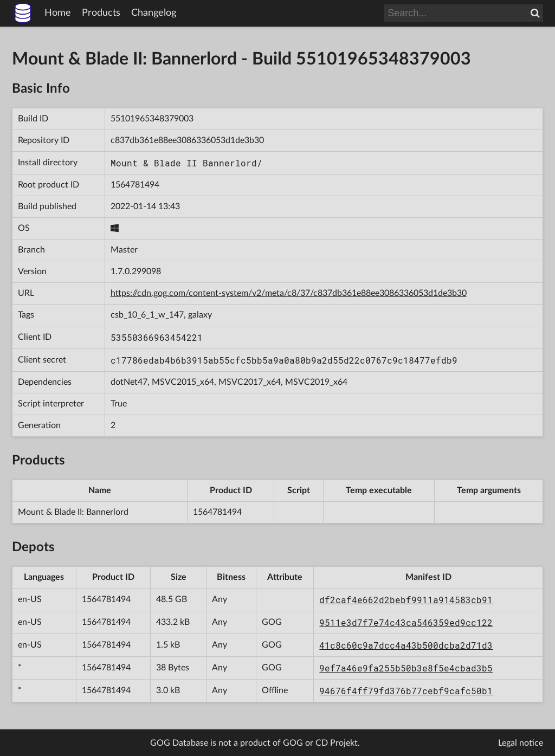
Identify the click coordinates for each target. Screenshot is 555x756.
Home (58, 13)
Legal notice (521, 743)
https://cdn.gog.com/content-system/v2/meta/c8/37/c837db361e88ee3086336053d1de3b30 (289, 293)
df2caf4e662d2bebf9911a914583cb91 (406, 600)
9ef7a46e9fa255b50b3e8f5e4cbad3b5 (406, 668)
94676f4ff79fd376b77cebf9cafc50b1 (406, 691)
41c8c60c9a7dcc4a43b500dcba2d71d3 (406, 645)
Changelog (154, 13)
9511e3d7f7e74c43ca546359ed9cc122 (406, 622)
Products (101, 13)
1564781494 (135, 185)
